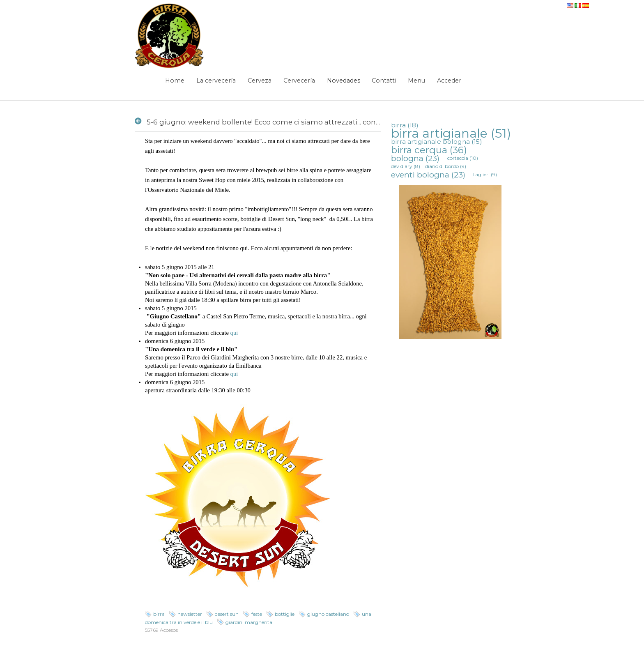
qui (234, 333)
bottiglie (285, 614)
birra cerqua (429, 150)
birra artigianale (451, 133)
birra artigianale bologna (437, 142)
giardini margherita (249, 622)
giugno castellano (328, 614)
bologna (415, 158)
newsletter (190, 614)
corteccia (463, 158)
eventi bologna (428, 175)
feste (257, 614)
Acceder (449, 81)
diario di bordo (446, 166)
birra (159, 614)
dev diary (406, 166)
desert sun (227, 614)
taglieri (485, 174)
